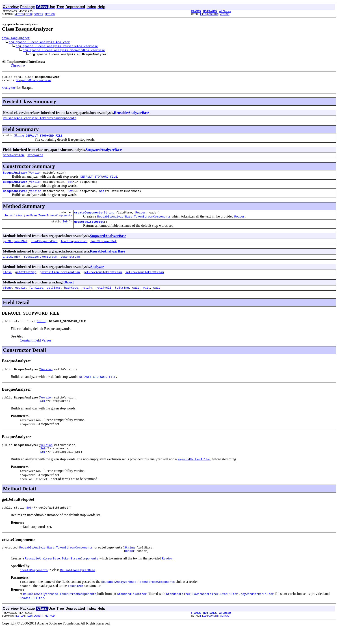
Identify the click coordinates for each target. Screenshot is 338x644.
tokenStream (70, 265)
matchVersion (13, 159)
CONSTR (38, 14)
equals (21, 298)
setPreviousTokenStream (145, 281)
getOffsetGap (26, 281)
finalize (36, 298)
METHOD (50, 14)
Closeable (18, 66)
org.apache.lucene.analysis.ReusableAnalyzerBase (57, 47)
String (19, 139)
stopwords (35, 159)
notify (87, 298)
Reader (141, 219)
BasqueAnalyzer (15, 177)
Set (70, 187)
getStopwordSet (15, 249)
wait (136, 298)
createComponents (88, 219)
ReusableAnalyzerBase (131, 115)
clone (7, 298)
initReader (12, 265)
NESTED (19, 14)
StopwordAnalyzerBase (33, 82)
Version (35, 177)
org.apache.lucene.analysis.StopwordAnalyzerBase (64, 51)
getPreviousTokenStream (103, 281)
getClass (54, 298)
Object (69, 292)
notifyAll (104, 298)
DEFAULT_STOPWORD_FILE (44, 139)
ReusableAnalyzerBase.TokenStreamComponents (40, 121)
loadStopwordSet (44, 249)
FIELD (29, 14)
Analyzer (97, 275)
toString (122, 298)
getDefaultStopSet (89, 229)
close (7, 281)
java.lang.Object (16, 39)
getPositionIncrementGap (60, 281)
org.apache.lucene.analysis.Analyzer (39, 43)
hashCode (71, 298)
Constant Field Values (35, 351)
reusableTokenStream (41, 265)
